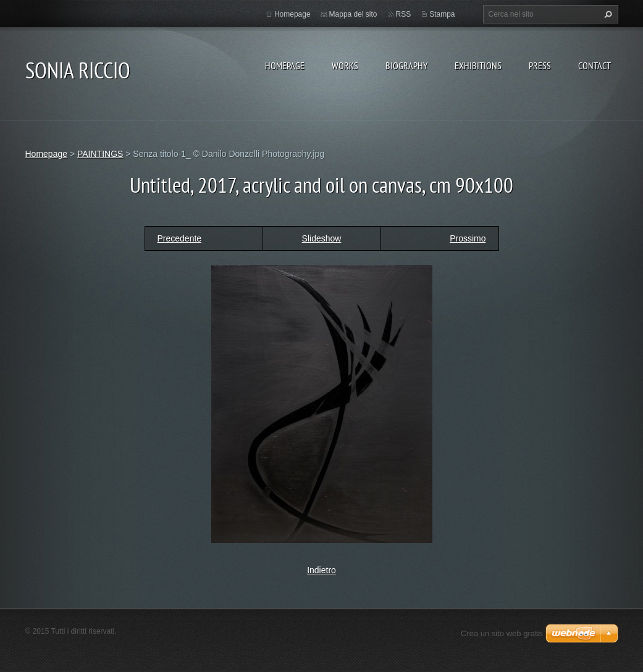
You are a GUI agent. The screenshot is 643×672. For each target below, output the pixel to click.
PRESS (540, 65)
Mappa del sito (353, 14)
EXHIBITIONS (478, 65)
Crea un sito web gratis (502, 633)
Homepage (285, 65)
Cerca (607, 14)
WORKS (345, 65)
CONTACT (595, 65)
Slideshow (322, 238)
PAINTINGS (100, 154)
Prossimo (468, 238)
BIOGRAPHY (406, 65)
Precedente (180, 238)
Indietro (321, 570)
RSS (404, 14)
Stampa (442, 14)
